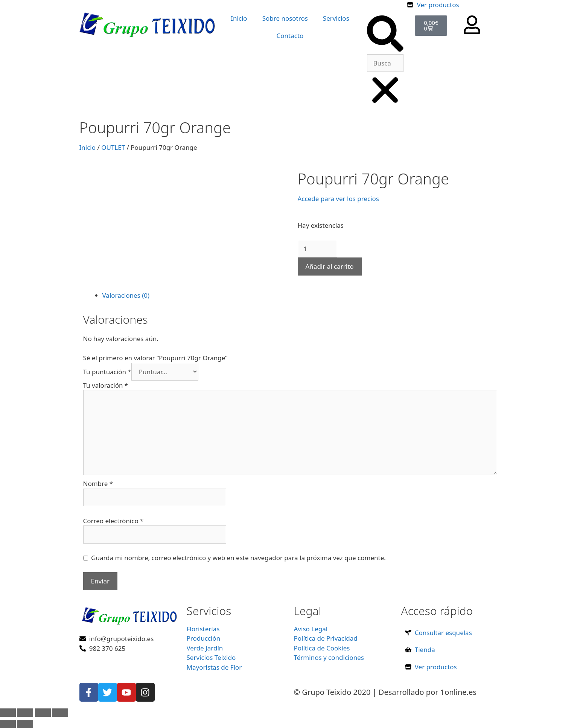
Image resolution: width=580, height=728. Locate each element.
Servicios (336, 18)
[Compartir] (43, 713)
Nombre (98, 484)
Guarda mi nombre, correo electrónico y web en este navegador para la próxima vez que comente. (238, 558)
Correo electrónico (113, 521)
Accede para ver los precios (338, 199)
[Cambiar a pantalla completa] (25, 713)
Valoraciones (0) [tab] (126, 295)
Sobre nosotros (285, 18)
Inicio (239, 18)
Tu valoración (106, 385)
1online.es (458, 692)
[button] (385, 35)
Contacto (290, 36)
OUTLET (113, 147)
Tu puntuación (107, 372)
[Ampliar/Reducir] (8, 713)
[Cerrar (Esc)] (60, 713)
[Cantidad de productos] (317, 249)
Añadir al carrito (330, 266)
